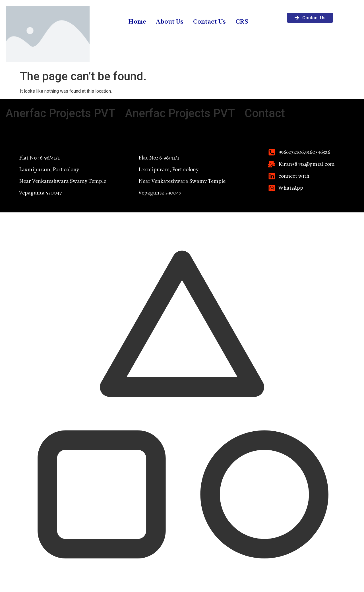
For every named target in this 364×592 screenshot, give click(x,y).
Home (137, 22)
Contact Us (209, 22)
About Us (170, 22)
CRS (242, 22)
